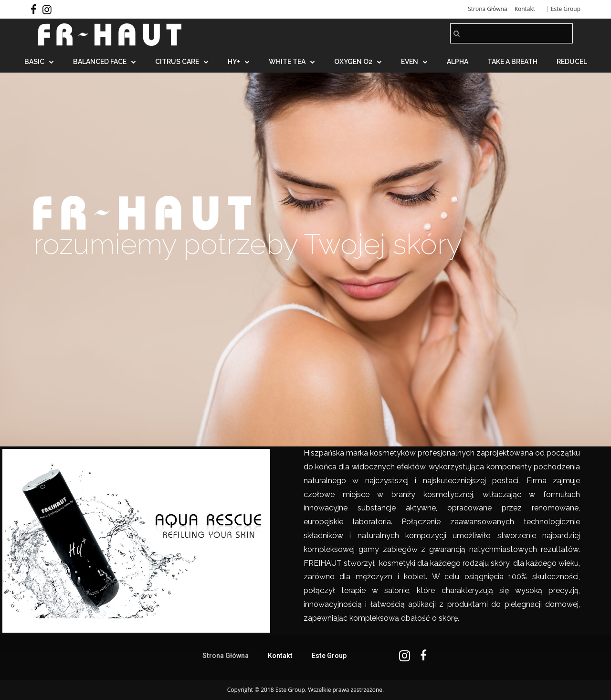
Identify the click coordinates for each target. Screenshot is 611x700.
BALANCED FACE (105, 62)
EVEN (414, 62)
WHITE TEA (292, 62)
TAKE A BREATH (512, 62)
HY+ (239, 62)
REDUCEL (572, 62)
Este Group (566, 9)
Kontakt (525, 9)
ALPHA (458, 62)
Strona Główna (487, 9)
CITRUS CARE (182, 62)
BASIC (39, 62)
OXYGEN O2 (358, 62)
